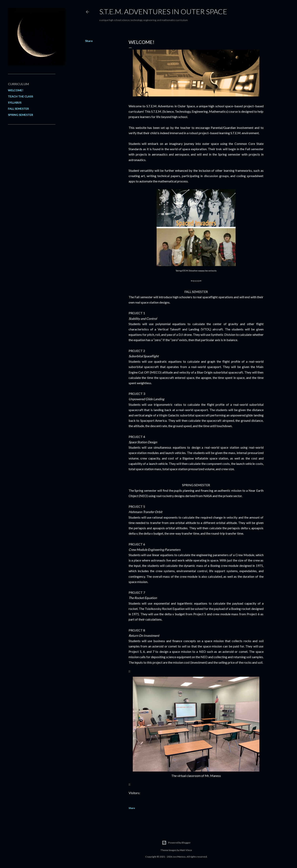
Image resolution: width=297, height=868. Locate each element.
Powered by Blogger (176, 843)
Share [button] (89, 41)
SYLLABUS (15, 102)
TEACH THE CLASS (20, 96)
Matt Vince (186, 850)
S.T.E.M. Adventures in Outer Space (163, 11)
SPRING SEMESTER (20, 115)
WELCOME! (16, 90)
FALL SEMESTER (18, 109)
